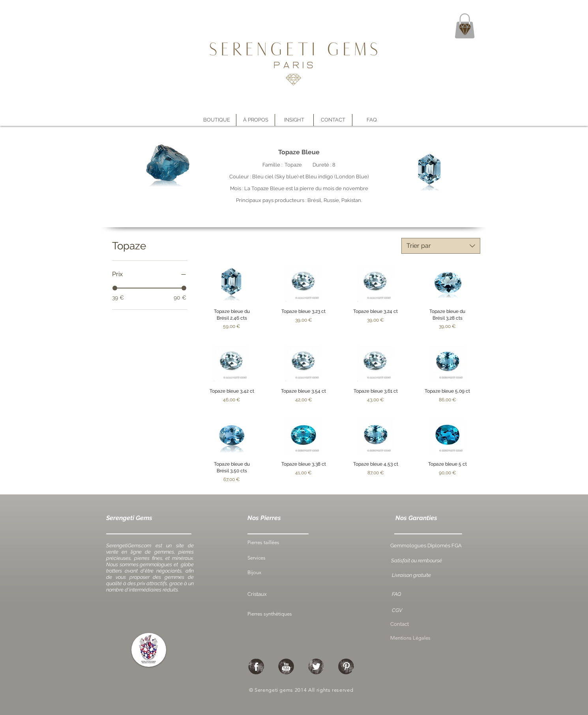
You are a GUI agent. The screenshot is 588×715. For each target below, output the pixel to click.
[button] (256, 120)
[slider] (115, 288)
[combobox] (441, 246)
